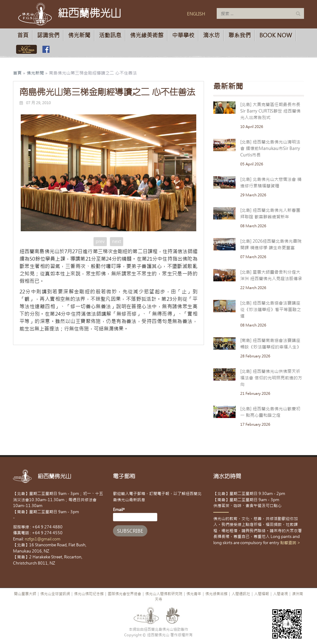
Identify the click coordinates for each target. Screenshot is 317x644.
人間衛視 (280, 594)
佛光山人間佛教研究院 (164, 594)
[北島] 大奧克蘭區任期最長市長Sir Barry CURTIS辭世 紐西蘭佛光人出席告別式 (270, 111)
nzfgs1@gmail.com (43, 539)
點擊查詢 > (290, 543)
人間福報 (262, 594)
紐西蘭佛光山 (89, 13)
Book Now (276, 35)
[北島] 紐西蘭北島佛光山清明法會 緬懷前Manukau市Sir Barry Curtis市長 (270, 148)
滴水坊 (211, 35)
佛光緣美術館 (147, 35)
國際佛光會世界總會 (124, 594)
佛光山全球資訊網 (55, 594)
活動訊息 (110, 35)
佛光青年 (194, 594)
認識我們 (48, 35)
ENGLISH (196, 14)
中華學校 (183, 35)
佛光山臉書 (46, 49)
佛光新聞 (79, 35)
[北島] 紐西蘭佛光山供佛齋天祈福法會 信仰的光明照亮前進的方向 (271, 378)
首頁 (23, 35)
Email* (135, 514)
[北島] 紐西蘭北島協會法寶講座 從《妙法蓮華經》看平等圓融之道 (271, 309)
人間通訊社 (241, 594)
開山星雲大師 (25, 594)
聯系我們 (240, 35)
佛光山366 (25, 49)
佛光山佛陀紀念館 (89, 594)
